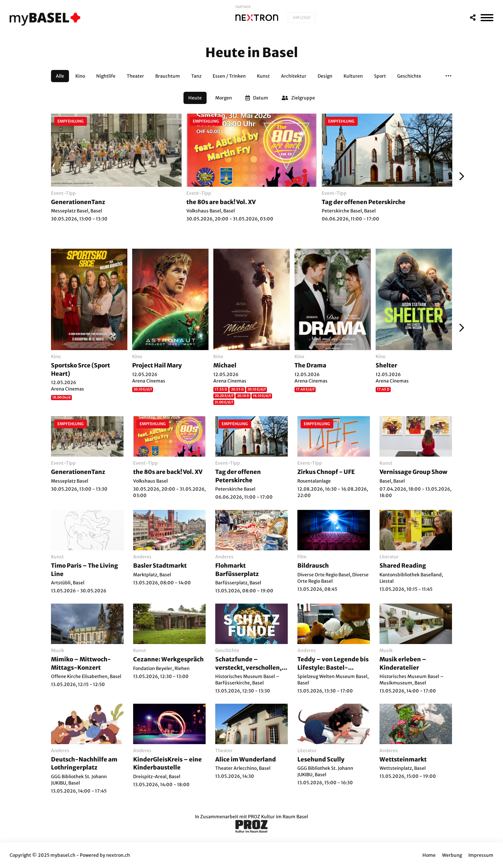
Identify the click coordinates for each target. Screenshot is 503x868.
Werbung (452, 855)
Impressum (481, 855)
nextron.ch (118, 855)
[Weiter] (460, 176)
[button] (448, 76)
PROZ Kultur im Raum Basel (278, 817)
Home (429, 855)
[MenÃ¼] (487, 18)
